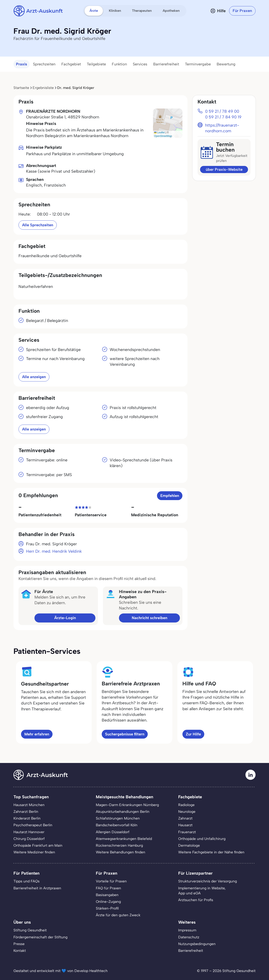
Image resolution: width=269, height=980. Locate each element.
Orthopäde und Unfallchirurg (202, 839)
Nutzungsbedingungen (197, 944)
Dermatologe (189, 845)
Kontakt (20, 951)
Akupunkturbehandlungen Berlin (123, 812)
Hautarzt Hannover (29, 832)
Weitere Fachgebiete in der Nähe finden (211, 852)
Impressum (187, 930)
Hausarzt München (29, 805)
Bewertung (226, 64)
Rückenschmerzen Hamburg (119, 845)
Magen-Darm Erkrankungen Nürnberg (127, 805)
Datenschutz (189, 937)
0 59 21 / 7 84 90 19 (223, 117)
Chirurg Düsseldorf (29, 839)
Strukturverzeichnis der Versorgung (208, 881)
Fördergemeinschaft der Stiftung (40, 937)
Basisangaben (107, 895)
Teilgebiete (96, 64)
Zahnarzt (185, 818)
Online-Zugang (108, 902)
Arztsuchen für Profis (196, 900)
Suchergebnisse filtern (125, 734)
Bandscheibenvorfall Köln (117, 825)
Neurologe (187, 812)
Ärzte (94, 11)
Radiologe (186, 805)
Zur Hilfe (193, 734)
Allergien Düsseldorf (113, 832)
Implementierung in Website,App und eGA (202, 891)
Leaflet (159, 132)
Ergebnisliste (43, 88)
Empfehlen (170, 496)
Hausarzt (185, 825)
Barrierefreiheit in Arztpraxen (37, 888)
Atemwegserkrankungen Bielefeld (124, 839)
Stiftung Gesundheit (30, 930)
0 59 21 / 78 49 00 (222, 111)
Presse (19, 944)
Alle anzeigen (34, 377)
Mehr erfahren (37, 734)
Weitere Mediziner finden (34, 852)
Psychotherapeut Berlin (33, 825)
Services (140, 64)
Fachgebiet (71, 64)
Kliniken (115, 11)
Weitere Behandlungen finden (121, 852)
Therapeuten (142, 11)
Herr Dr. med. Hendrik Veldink (54, 551)
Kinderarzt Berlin (27, 818)
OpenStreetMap (163, 136)
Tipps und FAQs (26, 881)
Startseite (21, 88)
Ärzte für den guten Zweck (118, 915)
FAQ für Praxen (108, 888)
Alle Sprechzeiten (38, 225)
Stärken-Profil (107, 908)
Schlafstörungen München (118, 818)
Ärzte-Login (65, 618)
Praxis (22, 64)
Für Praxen (242, 11)
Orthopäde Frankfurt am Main (38, 845)
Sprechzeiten (44, 64)
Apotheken (171, 11)
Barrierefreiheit (166, 64)
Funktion (119, 64)
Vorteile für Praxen (111, 881)
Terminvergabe (198, 64)
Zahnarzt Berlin (26, 812)
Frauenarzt (187, 832)
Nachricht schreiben (150, 618)
